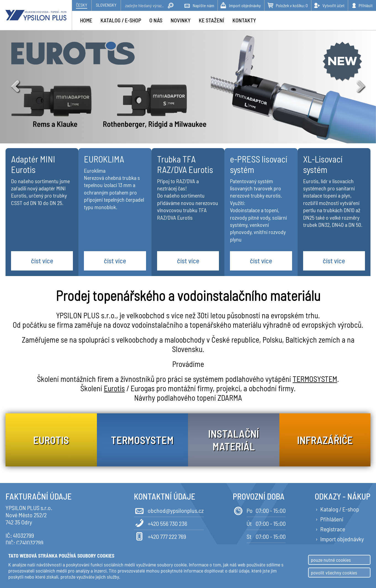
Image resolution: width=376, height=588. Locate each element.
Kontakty (244, 20)
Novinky (181, 20)
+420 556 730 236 (161, 523)
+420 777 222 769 (160, 536)
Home (86, 20)
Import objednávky (342, 539)
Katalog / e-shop (121, 20)
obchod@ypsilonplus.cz (169, 510)
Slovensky (106, 5)
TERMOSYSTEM (315, 379)
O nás (156, 20)
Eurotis (114, 388)
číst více (42, 261)
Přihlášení (332, 519)
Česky (82, 5)
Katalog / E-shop (340, 509)
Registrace (333, 529)
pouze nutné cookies (331, 560)
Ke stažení (211, 20)
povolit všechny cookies (334, 573)
